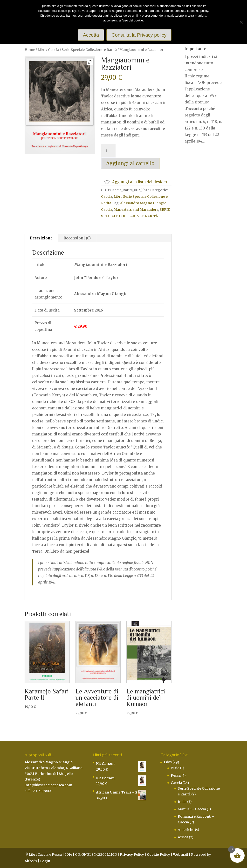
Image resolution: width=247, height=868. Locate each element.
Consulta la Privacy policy (139, 35)
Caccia (54, 50)
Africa (183, 837)
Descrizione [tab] (41, 238)
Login (45, 861)
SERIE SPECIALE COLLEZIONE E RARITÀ (135, 213)
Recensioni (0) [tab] (77, 238)
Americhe (186, 830)
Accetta (91, 35)
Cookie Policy (158, 854)
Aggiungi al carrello (130, 163)
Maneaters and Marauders (136, 210)
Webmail (181, 854)
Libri (41, 50)
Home (30, 50)
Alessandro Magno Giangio (143, 203)
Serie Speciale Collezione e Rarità (89, 50)
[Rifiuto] (241, 22)
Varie (175, 768)
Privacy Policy (132, 854)
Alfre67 (31, 861)
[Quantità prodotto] (108, 151)
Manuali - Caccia (192, 809)
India (182, 802)
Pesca (176, 775)
